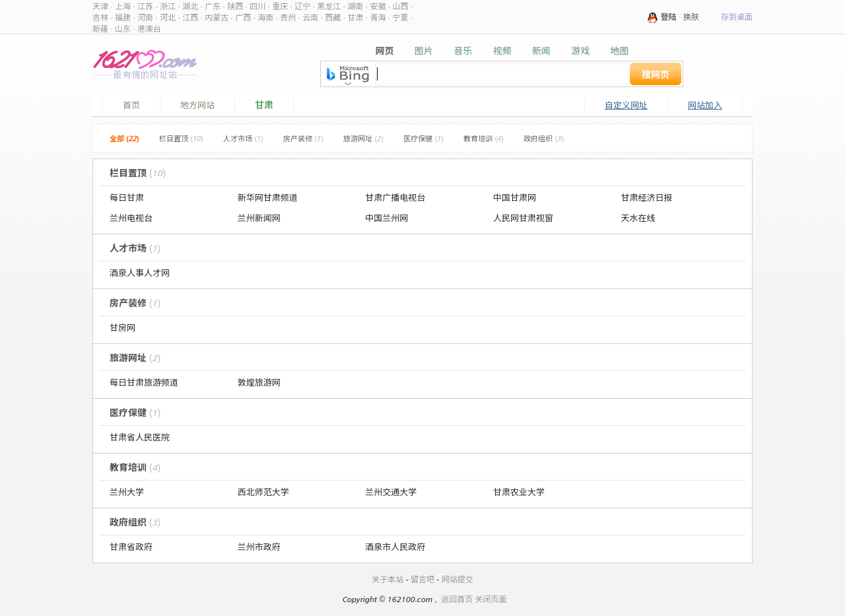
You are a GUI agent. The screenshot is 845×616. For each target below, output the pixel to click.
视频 (502, 51)
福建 (123, 17)
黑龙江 (329, 6)
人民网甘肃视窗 (523, 218)
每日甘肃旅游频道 (144, 382)
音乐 (463, 51)
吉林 (100, 17)
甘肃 (355, 17)
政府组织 (544, 139)
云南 (310, 17)
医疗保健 (423, 139)
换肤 (691, 17)
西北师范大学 (263, 492)
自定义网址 (626, 105)
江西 (190, 17)
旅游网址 (363, 139)
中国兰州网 (387, 218)
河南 (145, 17)
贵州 (288, 17)
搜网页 (656, 74)
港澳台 (149, 29)
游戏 (580, 51)
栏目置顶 (181, 139)
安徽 (378, 6)
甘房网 (122, 327)
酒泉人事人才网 (140, 273)
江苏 (145, 6)
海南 (265, 17)
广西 (243, 17)
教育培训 (484, 139)
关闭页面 (491, 599)
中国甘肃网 (515, 197)
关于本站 (388, 579)
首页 (131, 105)
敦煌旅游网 (259, 382)
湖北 (190, 6)
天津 (100, 6)
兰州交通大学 (391, 492)
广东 (213, 6)
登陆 (669, 17)
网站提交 (457, 579)
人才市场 (243, 139)
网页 (385, 51)
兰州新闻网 (259, 218)
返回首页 (457, 599)
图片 (424, 51)
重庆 (280, 6)
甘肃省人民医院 (140, 437)
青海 (378, 17)
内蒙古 (217, 17)
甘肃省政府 (131, 547)
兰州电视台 (131, 218)
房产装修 (303, 139)
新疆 (100, 29)
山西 (400, 6)
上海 (123, 6)
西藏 (333, 17)
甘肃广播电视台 (395, 197)
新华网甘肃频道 (268, 197)
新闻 (541, 51)
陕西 (235, 6)
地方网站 (197, 105)
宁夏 (400, 17)
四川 (257, 6)
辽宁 (302, 6)
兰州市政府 (259, 547)
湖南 (355, 6)
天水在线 (638, 218)
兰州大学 (127, 492)
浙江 (168, 6)
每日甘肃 (127, 197)
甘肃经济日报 (647, 197)
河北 (168, 17)
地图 (619, 51)
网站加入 (705, 105)
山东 (123, 29)
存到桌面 (737, 17)
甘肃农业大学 (519, 492)
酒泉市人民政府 (395, 547)
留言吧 (422, 579)
